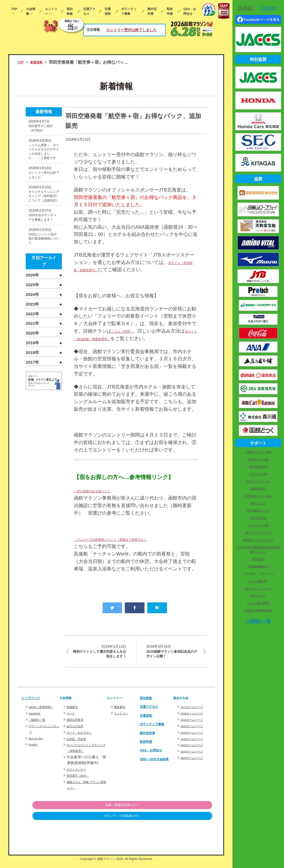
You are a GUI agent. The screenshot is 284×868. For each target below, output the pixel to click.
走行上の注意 (77, 732)
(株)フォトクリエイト (258, 532)
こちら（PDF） (128, 331)
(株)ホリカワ (258, 503)
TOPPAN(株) (258, 518)
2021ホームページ (195, 738)
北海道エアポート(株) (258, 452)
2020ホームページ (195, 732)
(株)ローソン (258, 596)
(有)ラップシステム (258, 481)
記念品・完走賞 (79, 744)
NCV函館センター (258, 511)
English (35, 756)
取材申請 (170, 11)
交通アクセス (89, 11)
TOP (14, 9)
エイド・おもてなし (83, 738)
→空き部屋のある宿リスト (102, 491)
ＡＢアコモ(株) (258, 474)
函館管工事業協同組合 (258, 610)
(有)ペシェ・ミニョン (258, 588)
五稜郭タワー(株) (258, 459)
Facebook (36, 725)
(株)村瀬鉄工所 (258, 467)
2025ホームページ (195, 763)
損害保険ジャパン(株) (258, 496)
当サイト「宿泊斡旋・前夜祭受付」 (111, 339)
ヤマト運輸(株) (258, 581)
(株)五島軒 (258, 559)
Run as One (38, 750)
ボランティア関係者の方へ (184, 822)
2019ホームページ (195, 726)
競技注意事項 (77, 726)
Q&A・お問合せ (190, 11)
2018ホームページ (195, 719)
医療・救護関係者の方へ (184, 811)
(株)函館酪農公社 (258, 566)
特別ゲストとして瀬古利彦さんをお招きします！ (99, 654)
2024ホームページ (195, 757)
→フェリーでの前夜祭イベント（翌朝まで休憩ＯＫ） (130, 539)
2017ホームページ (195, 713)
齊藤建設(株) (258, 489)
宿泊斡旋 (70, 11)
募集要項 (121, 713)
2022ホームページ (195, 744)
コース (72, 719)
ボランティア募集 (129, 11)
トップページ (34, 704)
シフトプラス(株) (258, 525)
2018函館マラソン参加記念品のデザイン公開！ (173, 654)
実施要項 (74, 713)
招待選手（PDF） (81, 781)
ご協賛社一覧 (39, 731)
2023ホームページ (195, 751)
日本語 (245, 8)
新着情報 (41, 62)
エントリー (51, 11)
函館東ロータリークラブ (258, 540)
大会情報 (31, 11)
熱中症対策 (152, 11)
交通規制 (108, 11)
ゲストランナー (79, 775)
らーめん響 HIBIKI (258, 603)
